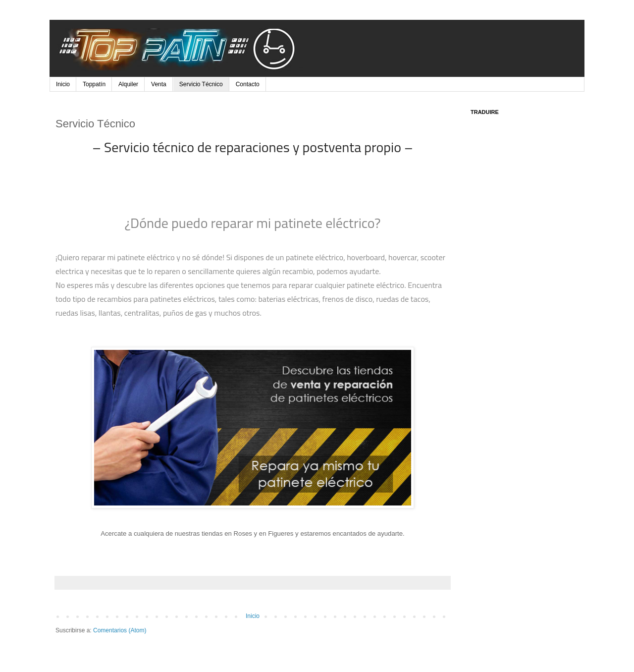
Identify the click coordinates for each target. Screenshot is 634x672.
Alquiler (128, 84)
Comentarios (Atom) (120, 630)
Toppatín (94, 84)
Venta (159, 84)
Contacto (248, 84)
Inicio (63, 84)
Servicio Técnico (201, 84)
